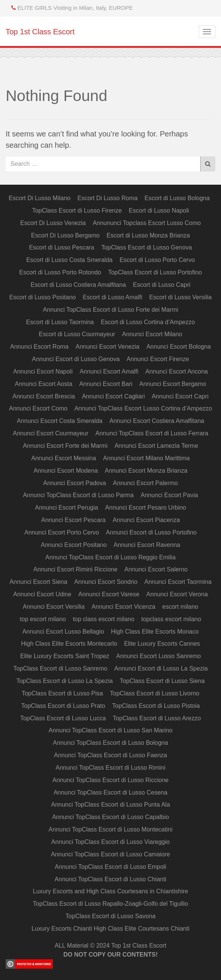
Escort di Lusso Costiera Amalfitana (78, 285)
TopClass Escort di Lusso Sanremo (60, 668)
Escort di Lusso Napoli (159, 211)
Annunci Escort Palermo (145, 483)
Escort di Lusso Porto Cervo (157, 260)
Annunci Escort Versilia (54, 607)
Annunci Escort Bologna (178, 347)
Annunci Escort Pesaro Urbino (145, 508)
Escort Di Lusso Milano (40, 198)
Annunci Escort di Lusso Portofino (151, 532)
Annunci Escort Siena (38, 582)
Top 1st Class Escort (40, 32)
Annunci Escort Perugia (67, 508)
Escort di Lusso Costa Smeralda (69, 260)
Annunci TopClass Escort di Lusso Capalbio (110, 817)
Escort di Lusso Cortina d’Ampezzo (148, 322)
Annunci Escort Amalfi (109, 371)
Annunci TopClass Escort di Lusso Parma (78, 495)
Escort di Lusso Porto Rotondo (60, 272)
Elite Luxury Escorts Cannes (162, 644)
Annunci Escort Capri (180, 396)
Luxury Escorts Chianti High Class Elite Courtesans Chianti (111, 929)
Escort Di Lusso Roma (107, 198)
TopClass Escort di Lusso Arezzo (157, 718)
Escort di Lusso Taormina (60, 322)
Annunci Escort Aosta (43, 384)
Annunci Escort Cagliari (113, 396)
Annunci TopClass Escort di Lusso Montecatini (111, 829)
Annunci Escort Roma (39, 347)
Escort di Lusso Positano (43, 297)
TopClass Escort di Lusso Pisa (62, 693)
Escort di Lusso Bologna (177, 198)
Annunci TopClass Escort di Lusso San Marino (111, 730)
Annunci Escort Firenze (158, 359)
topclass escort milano (171, 619)
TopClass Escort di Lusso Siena (162, 681)
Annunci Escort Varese (109, 594)
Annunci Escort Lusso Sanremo (158, 656)
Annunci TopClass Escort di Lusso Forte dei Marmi (110, 310)
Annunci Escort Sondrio (106, 582)
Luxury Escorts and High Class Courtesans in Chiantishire (110, 891)
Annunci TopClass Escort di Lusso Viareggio (110, 842)
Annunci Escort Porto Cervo (61, 532)
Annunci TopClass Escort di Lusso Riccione (110, 780)
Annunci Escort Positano (74, 545)
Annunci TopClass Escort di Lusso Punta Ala (110, 805)
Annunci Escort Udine (42, 594)
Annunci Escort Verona (177, 594)
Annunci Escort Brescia (44, 396)
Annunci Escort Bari (106, 384)
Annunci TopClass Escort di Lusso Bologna (110, 743)
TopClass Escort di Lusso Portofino (155, 272)
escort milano (180, 607)
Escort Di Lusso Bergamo (65, 235)
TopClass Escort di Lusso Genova (147, 247)
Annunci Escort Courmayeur (51, 433)
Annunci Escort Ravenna (147, 545)
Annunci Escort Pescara (73, 520)
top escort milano (43, 619)
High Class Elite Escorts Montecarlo (69, 644)
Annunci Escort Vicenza (123, 607)
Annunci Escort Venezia (107, 347)
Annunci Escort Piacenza (146, 520)
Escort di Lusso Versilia (180, 297)
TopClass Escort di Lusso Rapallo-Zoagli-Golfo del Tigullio (110, 904)
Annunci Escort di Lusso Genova (76, 359)
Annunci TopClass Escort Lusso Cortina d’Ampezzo (143, 408)
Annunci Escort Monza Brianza (146, 471)
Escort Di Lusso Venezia (53, 223)
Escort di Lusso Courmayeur (77, 334)
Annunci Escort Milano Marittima (146, 458)
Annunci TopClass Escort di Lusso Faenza (110, 755)
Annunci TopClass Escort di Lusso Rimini (110, 768)
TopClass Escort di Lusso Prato (63, 706)
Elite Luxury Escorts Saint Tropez (65, 656)
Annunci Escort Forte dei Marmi (65, 446)
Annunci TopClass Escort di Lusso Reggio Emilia (110, 557)
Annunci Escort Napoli (43, 371)
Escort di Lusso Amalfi (112, 297)
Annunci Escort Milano (152, 334)
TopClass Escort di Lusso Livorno (155, 693)
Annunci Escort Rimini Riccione (76, 569)
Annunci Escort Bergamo (173, 384)
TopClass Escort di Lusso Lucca (63, 718)
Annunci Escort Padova (74, 483)
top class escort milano (104, 619)
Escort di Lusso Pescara (62, 247)
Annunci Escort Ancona (177, 371)
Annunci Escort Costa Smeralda (59, 421)
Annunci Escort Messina (64, 458)
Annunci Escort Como (38, 408)
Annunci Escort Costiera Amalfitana (157, 421)
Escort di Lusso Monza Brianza (148, 235)
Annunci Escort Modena (66, 471)
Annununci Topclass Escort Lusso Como (147, 223)
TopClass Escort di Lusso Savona (110, 916)
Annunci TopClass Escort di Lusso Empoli (110, 867)
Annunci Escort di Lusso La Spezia (161, 668)
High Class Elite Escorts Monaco (155, 632)
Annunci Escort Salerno (156, 569)
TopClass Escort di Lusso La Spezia (64, 681)
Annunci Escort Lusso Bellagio (63, 632)
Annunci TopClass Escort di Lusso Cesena (110, 792)
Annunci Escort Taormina (178, 582)
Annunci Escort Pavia (169, 495)
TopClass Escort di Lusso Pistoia (156, 706)
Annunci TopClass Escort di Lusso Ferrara (152, 433)
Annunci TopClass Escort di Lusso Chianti (111, 879)
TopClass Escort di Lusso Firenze (77, 211)
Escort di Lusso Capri (162, 285)
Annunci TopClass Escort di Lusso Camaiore (110, 854)
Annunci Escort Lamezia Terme (156, 446)
